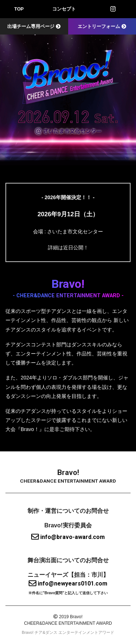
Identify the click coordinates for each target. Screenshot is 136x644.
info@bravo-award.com (68, 537)
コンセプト (64, 9)
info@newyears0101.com (68, 583)
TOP (19, 9)
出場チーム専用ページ (34, 26)
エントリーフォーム (102, 26)
